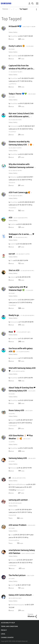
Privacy (4, 630)
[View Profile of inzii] (12, 535)
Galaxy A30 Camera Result (21, 596)
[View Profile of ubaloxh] (13, 277)
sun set (19, 254)
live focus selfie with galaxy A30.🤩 (21, 350)
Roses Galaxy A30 (21, 412)
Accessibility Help (8, 623)
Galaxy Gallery (13, 32)
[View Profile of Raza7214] (13, 420)
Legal (3, 634)
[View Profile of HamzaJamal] (14, 126)
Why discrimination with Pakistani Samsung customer (22, 167)
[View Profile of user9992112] (12, 84)
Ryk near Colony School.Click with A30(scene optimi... (21, 116)
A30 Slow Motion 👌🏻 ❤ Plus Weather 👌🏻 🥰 (21, 438)
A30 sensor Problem (22, 526)
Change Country (7, 638)
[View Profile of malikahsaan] (13, 565)
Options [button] (33, 9)
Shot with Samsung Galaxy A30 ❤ (22, 370)
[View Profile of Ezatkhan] (13, 224)
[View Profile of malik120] (13, 244)
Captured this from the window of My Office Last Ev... (22, 69)
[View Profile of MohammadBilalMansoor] (18, 485)
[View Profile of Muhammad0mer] (14, 540)
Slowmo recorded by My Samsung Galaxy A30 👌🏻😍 (21, 145)
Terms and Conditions (9, 626)
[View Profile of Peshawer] (13, 468)
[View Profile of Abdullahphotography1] (18, 605)
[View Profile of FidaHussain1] (13, 426)
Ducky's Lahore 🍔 (21, 47)
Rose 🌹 (19, 332)
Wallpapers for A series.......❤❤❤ (21, 236)
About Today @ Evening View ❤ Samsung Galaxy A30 (22, 391)
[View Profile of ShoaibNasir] (14, 36)
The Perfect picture (21, 577)
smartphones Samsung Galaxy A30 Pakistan (22, 552)
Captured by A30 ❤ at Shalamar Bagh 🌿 (21, 290)
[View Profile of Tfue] (12, 261)
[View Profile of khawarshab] (12, 515)
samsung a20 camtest (19, 501)
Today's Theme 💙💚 (22, 95)
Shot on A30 (21, 270)
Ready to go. (21, 315)
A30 (18, 218)
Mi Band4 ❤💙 (22, 28)
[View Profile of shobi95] (13, 585)
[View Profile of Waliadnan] (14, 177)
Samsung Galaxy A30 (22, 460)
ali (17, 478)
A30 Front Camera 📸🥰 (20, 194)
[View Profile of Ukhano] (13, 510)
